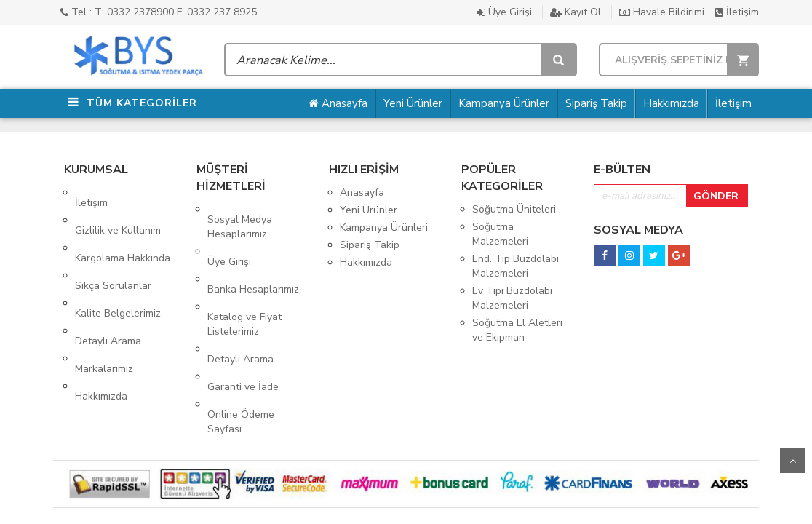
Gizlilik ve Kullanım (118, 210)
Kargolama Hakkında (123, 227)
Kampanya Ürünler (504, 103)
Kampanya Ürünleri (384, 227)
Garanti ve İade (243, 326)
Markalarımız (104, 297)
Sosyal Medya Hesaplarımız (240, 217)
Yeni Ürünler (413, 103)
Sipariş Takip (596, 103)
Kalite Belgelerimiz (118, 262)
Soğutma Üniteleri (514, 209)
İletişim (737, 12)
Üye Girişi (504, 12)
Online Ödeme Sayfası (241, 350)
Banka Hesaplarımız (253, 259)
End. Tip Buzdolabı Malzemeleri (516, 266)
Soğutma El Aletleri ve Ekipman (517, 330)
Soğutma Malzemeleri (500, 234)
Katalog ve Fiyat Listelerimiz (244, 283)
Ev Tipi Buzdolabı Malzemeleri (512, 298)
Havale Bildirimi (662, 12)
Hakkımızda (671, 103)
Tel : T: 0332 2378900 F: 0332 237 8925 (159, 12)
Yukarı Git (792, 461)
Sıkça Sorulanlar (113, 245)
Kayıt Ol (576, 12)
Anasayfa (338, 103)
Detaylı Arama (108, 280)
